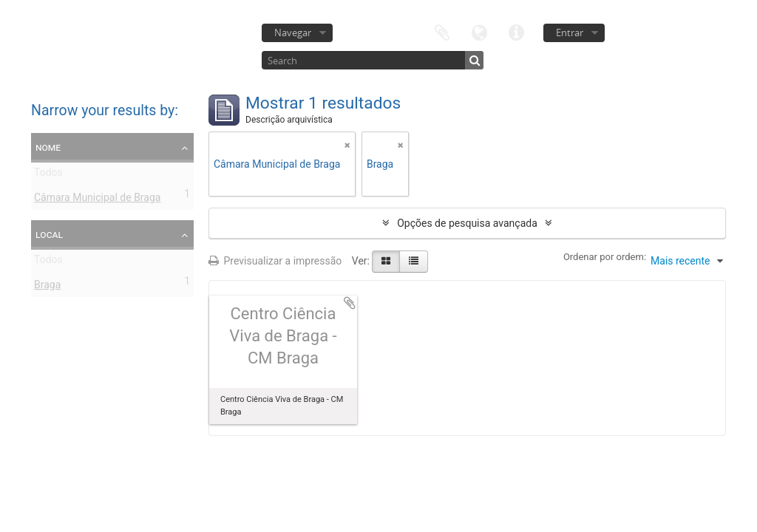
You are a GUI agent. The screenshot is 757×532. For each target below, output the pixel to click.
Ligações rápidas (516, 31)
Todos (48, 175)
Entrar (570, 33)
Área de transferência (442, 31)
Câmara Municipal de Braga (97, 200)
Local (49, 234)
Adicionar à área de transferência (350, 303)
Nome (48, 147)
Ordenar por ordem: (605, 257)
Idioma (479, 31)
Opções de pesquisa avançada (467, 223)
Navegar (293, 33)
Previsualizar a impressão (275, 261)
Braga (47, 287)
